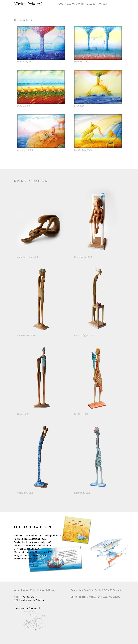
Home (60, 4)
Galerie (91, 4)
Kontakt (102, 4)
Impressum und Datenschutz (27, 608)
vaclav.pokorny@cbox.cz (33, 600)
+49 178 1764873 (28, 597)
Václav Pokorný (75, 4)
